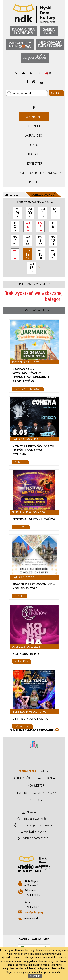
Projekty (34, 182)
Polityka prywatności (35, 819)
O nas (34, 145)
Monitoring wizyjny (35, 832)
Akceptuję (35, 976)
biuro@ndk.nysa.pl (34, 912)
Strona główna (34, 107)
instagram (34, 82)
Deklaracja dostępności (35, 838)
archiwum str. (32, 918)
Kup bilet (34, 126)
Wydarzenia (34, 117)
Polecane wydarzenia (34, 310)
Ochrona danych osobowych (35, 825)
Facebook (28, 82)
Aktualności (34, 135)
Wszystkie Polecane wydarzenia (32, 730)
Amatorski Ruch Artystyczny (35, 173)
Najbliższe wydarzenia (34, 284)
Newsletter (34, 163)
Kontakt (34, 154)
